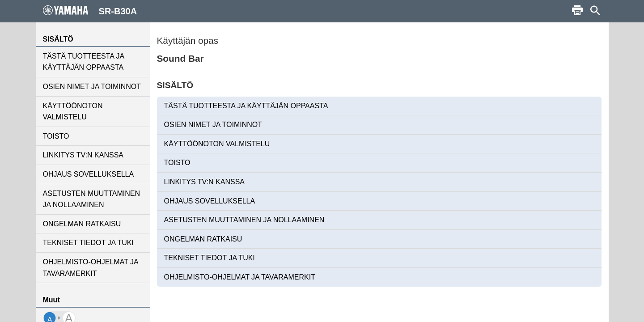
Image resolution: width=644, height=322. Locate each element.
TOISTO (56, 136)
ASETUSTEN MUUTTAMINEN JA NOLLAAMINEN (91, 199)
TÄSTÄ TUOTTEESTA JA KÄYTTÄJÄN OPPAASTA (84, 62)
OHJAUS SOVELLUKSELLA (89, 174)
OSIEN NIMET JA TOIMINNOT (92, 87)
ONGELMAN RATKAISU (82, 224)
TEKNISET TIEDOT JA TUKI (88, 243)
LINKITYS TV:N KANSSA (83, 155)
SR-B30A (90, 11)
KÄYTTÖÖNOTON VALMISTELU (73, 112)
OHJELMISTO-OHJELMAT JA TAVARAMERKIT (91, 268)
